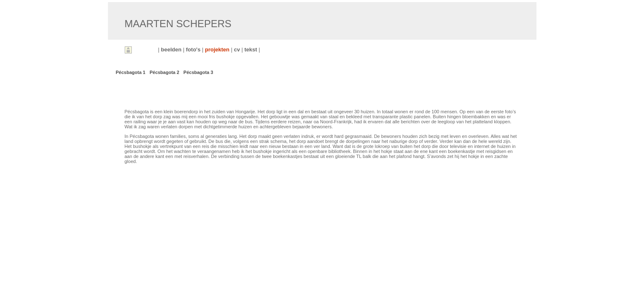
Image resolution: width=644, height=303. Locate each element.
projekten (218, 50)
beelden (172, 50)
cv (238, 50)
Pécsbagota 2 (164, 72)
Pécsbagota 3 (198, 72)
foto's (194, 50)
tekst (251, 50)
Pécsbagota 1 (131, 72)
